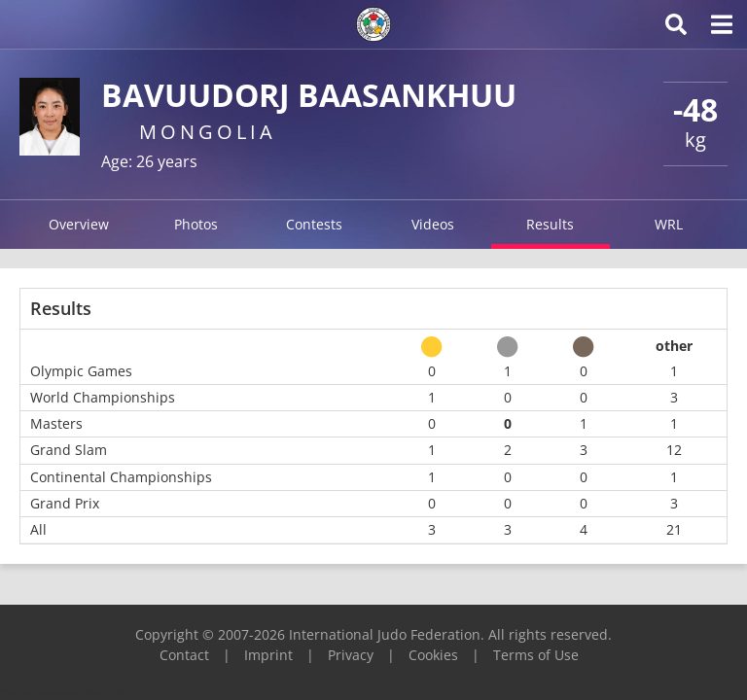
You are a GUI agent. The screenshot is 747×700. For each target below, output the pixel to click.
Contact (184, 655)
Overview (79, 224)
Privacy (351, 655)
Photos (196, 224)
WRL (669, 224)
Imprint (268, 655)
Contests (314, 224)
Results (550, 224)
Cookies (433, 655)
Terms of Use (536, 655)
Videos (433, 224)
